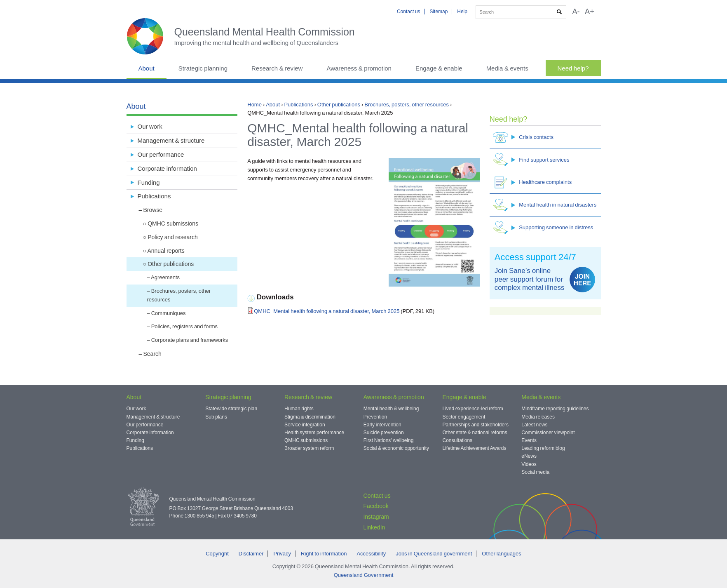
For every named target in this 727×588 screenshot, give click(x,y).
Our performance (161, 154)
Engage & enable (439, 68)
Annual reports (166, 251)
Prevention (375, 417)
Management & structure (171, 140)
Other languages (501, 554)
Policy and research (173, 237)
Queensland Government (364, 575)
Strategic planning (203, 68)
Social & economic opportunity (396, 448)
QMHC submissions (173, 223)
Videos (529, 464)
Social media (535, 472)
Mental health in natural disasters (545, 205)
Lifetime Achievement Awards (475, 448)
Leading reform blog (543, 448)
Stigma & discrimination (310, 417)
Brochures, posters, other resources (407, 105)
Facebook (376, 506)
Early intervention (382, 425)
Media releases (538, 417)
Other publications (339, 105)
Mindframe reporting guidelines (555, 409)
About (147, 68)
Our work (150, 126)
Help (462, 12)
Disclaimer (251, 554)
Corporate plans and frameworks (190, 340)
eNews (529, 456)
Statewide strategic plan (231, 409)
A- (576, 12)
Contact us (409, 12)
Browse (153, 210)
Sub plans (216, 417)
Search (152, 354)
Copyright (217, 554)
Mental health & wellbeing (391, 409)
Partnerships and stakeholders (476, 425)
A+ (590, 12)
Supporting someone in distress (543, 228)
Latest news (534, 425)
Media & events (507, 68)
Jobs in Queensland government (434, 554)
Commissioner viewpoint (548, 433)
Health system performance (314, 433)
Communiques (169, 313)
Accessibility (371, 554)
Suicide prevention (384, 433)
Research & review (277, 68)
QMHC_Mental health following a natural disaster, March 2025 (327, 311)
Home (254, 105)
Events (529, 440)
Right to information (324, 554)
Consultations (458, 440)
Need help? (573, 68)
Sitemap (439, 12)
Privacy (282, 554)
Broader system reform (309, 448)
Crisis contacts (523, 137)
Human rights (299, 409)
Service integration (305, 425)
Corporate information (167, 168)
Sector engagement (464, 417)
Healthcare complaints (532, 182)
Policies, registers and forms (184, 326)
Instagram (376, 517)
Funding (149, 182)
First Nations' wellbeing (389, 440)
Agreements (165, 277)
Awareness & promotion (359, 68)
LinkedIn (374, 527)
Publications (298, 105)
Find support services (531, 160)
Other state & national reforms (475, 433)
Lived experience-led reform (473, 409)
